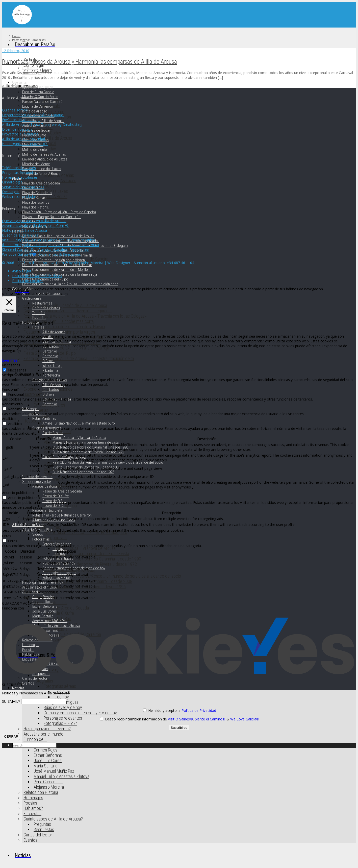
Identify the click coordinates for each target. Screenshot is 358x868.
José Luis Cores (48, 760)
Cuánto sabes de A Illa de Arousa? (53, 819)
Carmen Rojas (45, 750)
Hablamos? (33, 808)
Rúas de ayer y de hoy (63, 707)
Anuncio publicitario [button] (18, 493)
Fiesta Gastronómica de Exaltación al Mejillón (56, 270)
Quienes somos (15, 110)
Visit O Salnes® (180, 719)
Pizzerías (39, 318)
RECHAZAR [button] (11, 294)
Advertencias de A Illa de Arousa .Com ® (36, 226)
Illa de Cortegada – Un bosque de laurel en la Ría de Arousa (50, 245)
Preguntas (42, 824)
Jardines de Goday (36, 130)
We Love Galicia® (245, 719)
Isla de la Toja (52, 366)
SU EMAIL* (11, 701)
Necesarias (17, 370)
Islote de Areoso (35, 111)
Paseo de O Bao (54, 501)
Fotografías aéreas (60, 686)
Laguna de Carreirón (38, 106)
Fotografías (41, 539)
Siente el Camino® (210, 719)
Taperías (41, 410)
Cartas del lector (38, 835)
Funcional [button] (10, 389)
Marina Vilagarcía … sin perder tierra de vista (91, 554)
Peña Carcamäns (48, 782)
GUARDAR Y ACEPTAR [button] (20, 603)
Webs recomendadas (19, 196)
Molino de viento (35, 150)
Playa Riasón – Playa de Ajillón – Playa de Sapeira (59, 212)
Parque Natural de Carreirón (43, 102)
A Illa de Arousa (54, 332)
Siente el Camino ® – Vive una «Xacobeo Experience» (45, 250)
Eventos (30, 840)
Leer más (10, 360)
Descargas (11, 192)
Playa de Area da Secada (41, 183)
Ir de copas (31, 409)
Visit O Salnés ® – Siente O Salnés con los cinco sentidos (49, 240)
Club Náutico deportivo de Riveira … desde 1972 (95, 564)
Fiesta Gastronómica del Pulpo (45, 279)
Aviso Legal (21, 271)
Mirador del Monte (36, 164)
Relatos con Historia (41, 792)
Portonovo (50, 356)
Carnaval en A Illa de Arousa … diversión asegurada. (68, 311)
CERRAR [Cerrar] (11, 736)
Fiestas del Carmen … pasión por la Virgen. (54, 260)
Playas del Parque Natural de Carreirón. (52, 217)
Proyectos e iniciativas (21, 134)
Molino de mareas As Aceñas (44, 154)
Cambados (51, 390)
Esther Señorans (48, 755)
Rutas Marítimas (47, 527)
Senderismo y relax (37, 482)
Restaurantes (42, 303)
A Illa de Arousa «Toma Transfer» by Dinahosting (43, 124)
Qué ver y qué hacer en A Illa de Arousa (34, 221)
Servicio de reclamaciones (23, 187)
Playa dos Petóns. (36, 207)
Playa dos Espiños (36, 202)
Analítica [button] (9, 419)
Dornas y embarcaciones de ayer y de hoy (80, 713)
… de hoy (61, 697)
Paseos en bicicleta (47, 510)
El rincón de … (35, 739)
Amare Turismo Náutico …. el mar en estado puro (79, 423)
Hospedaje (33, 421)
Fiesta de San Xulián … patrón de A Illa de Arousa (65, 305)
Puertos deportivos (50, 538)
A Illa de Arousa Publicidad (24, 139)
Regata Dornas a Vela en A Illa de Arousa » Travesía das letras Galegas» (85, 316)
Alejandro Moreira (49, 787)
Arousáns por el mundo (43, 734)
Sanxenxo (50, 351)
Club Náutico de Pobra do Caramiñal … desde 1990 (97, 559)
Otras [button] (7, 536)
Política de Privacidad (199, 710)
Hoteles (38, 327)
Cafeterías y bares (46, 308)
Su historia (30, 68)
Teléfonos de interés (19, 168)
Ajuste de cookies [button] (54, 294)
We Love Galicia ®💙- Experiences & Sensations (41, 254)
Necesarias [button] (11, 365)
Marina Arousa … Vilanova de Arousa (85, 548)
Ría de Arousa (53, 433)
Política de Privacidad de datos (37, 276)
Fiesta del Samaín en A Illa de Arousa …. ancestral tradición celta (79, 358)
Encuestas (32, 814)
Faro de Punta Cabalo (38, 92)
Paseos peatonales (47, 486)
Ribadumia (50, 370)
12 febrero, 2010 (16, 51)
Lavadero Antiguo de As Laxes (45, 159)
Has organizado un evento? (47, 729)
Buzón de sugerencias (21, 235)
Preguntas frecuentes (20, 172)
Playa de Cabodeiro (37, 193)
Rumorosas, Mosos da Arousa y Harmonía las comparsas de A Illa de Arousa (89, 62)
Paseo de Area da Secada (66, 608)
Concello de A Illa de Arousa (43, 121)
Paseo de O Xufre (56, 496)
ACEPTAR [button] (29, 294)
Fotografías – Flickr (60, 723)
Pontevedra (54, 479)
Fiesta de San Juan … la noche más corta (59, 321)
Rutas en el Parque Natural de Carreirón (62, 515)
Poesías (30, 803)
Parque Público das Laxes (42, 169)
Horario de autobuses (20, 177)
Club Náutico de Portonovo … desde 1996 (83, 472)
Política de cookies (27, 281)
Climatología (12, 182)
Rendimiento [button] (12, 404)
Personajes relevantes (63, 718)
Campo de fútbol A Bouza (41, 174)
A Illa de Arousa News (20, 86)
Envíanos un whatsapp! (21, 120)
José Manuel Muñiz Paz (54, 771)
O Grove (48, 361)
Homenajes (33, 798)
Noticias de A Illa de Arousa (25, 230)
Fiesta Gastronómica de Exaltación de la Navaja (64, 327)
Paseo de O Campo (57, 506)
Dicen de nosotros (18, 129)
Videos (38, 534)
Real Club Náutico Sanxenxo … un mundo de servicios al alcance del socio (117, 576)
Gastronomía (34, 394)
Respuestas (44, 829)
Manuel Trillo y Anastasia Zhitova (61, 776)
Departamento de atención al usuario (33, 115)
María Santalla (45, 766)
